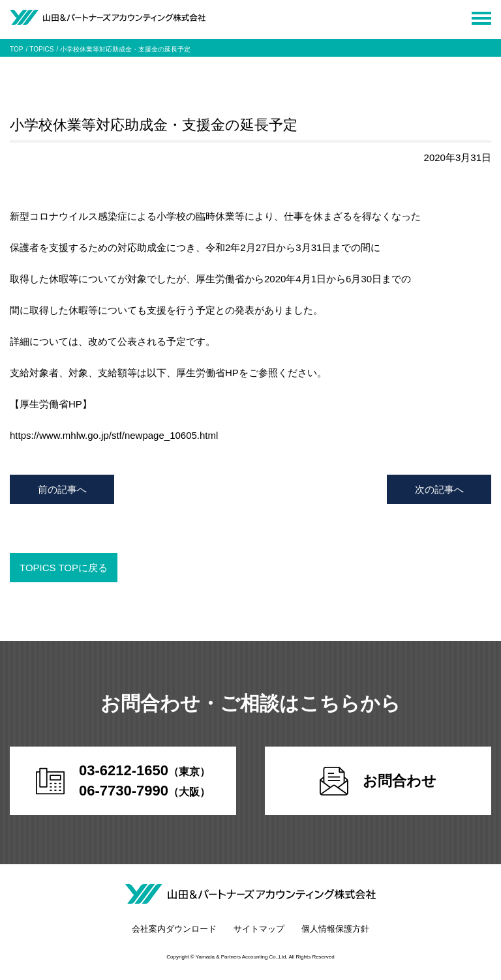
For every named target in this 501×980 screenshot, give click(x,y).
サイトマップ (259, 929)
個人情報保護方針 (335, 929)
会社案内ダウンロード (174, 929)
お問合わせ (378, 781)
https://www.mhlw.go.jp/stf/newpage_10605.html (114, 435)
